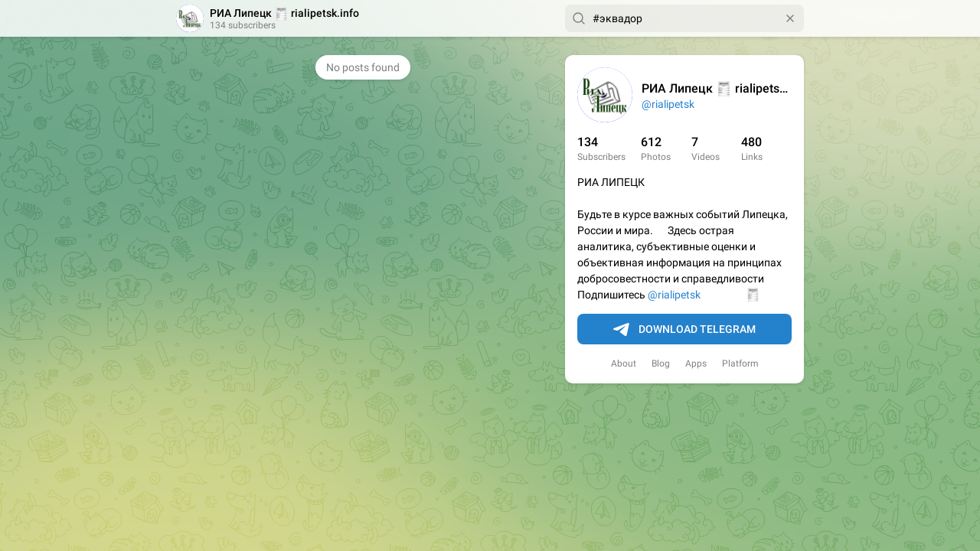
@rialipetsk (668, 104)
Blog (661, 364)
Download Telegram (684, 330)
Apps (696, 364)
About (624, 364)
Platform (740, 364)
